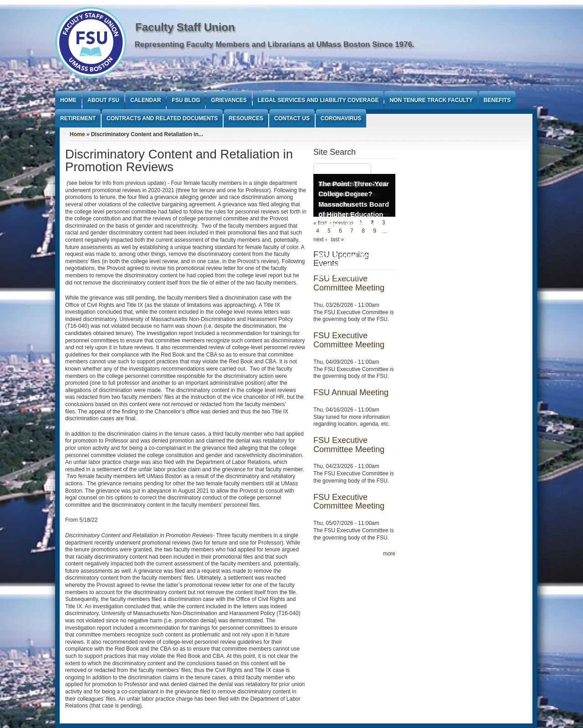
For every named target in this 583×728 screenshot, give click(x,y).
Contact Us (292, 118)
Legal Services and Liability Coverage (318, 100)
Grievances (229, 100)
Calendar (146, 100)
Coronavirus (341, 118)
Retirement (78, 118)
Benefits (497, 100)
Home (68, 100)
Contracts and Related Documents (162, 118)
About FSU (103, 100)
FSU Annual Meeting (351, 392)
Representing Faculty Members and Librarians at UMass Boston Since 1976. (275, 44)
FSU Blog (186, 100)
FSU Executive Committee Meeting (349, 340)
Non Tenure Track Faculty (431, 100)
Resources (246, 118)
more (389, 554)
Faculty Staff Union (185, 27)
